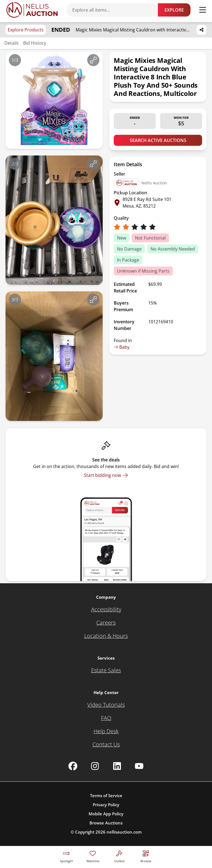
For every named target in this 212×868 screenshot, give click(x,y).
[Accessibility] (106, 609)
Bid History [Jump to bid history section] (35, 43)
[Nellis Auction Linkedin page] (117, 766)
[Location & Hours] (106, 636)
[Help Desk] (106, 731)
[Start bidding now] (106, 475)
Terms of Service (106, 796)
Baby (122, 347)
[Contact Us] (106, 745)
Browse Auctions (106, 823)
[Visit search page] (146, 856)
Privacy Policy (106, 805)
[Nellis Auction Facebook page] (73, 766)
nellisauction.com (124, 832)
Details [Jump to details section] (12, 43)
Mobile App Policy (106, 814)
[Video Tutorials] (106, 705)
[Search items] (115, 10)
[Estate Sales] (106, 670)
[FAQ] (106, 718)
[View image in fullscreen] (93, 60)
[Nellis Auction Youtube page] (139, 766)
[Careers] (106, 623)
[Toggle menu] (203, 10)
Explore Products (26, 30)
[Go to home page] (32, 10)
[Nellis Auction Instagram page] (95, 766)
